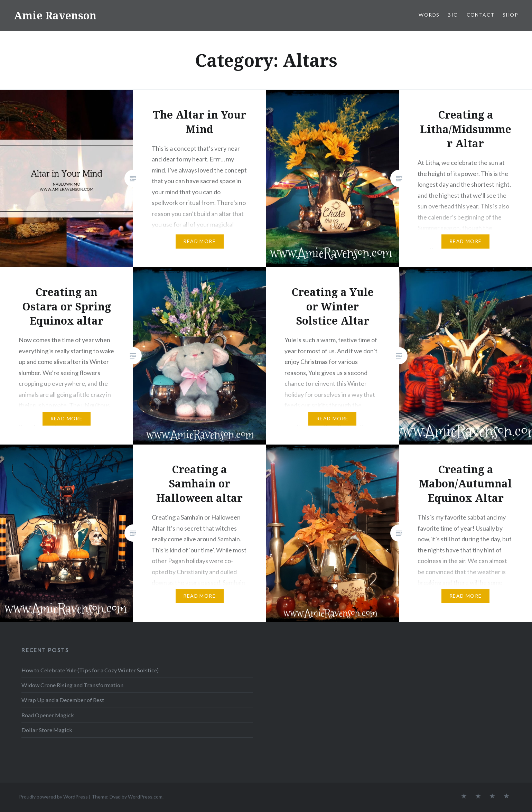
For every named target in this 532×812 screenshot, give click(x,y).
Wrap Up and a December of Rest (63, 700)
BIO (453, 15)
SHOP (510, 15)
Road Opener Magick (48, 715)
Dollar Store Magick (47, 730)
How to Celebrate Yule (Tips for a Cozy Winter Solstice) (90, 670)
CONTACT (481, 15)
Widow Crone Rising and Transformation (72, 685)
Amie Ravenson (55, 15)
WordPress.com (145, 797)
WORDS (429, 15)
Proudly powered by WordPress (53, 797)
